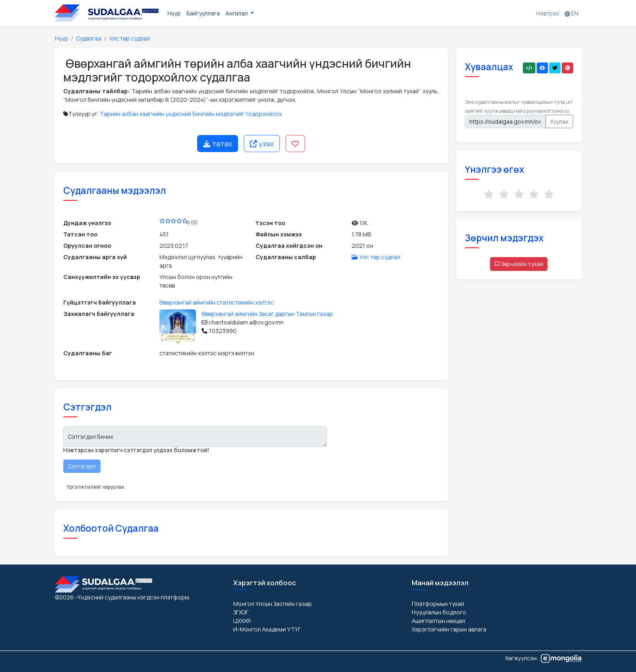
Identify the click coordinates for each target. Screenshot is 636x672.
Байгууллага (203, 13)
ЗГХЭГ (241, 612)
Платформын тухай (438, 604)
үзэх (262, 144)
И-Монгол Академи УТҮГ (267, 629)
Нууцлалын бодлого (439, 612)
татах (218, 144)
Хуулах (559, 121)
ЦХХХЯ (242, 621)
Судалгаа (89, 38)
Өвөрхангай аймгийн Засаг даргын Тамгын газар (267, 314)
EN (572, 13)
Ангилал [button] (237, 13)
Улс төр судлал (130, 38)
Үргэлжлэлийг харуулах (95, 487)
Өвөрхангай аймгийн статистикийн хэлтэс (217, 302)
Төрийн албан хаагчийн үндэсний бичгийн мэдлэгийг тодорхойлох (191, 114)
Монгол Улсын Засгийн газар (273, 604)
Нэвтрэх (548, 13)
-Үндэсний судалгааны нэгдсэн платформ (132, 597)
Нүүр (174, 13)
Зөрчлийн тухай (519, 264)
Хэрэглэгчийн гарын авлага (449, 629)
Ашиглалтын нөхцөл (438, 621)
